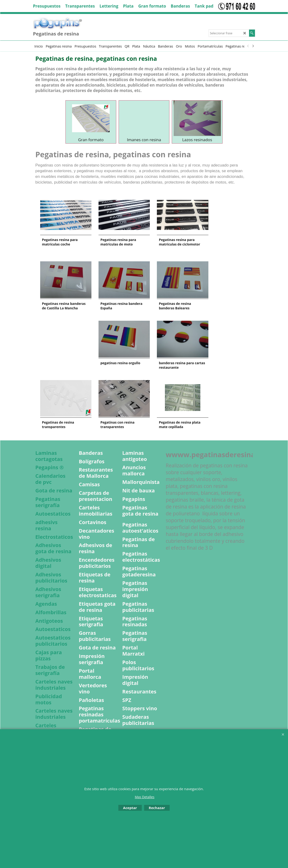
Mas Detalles (144, 797)
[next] (253, 46)
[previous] (248, 46)
